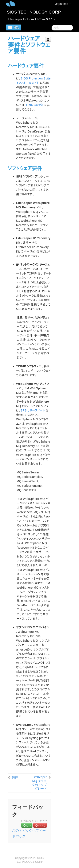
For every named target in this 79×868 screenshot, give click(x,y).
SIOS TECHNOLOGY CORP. (34, 12)
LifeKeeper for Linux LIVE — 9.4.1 (32, 19)
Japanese (63, 4)
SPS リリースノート (33, 410)
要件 (15, 777)
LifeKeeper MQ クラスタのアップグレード (39, 783)
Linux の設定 (35, 105)
